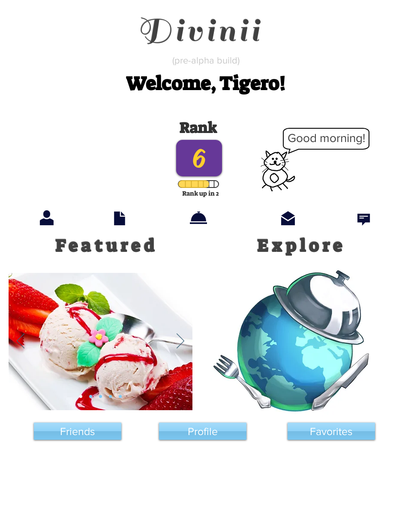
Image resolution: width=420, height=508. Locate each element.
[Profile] (203, 431)
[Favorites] (331, 431)
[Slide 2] (91, 397)
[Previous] (21, 342)
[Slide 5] (120, 397)
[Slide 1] (81, 397)
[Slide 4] (110, 397)
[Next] (180, 342)
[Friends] (78, 431)
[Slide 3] (100, 397)
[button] (205, 84)
